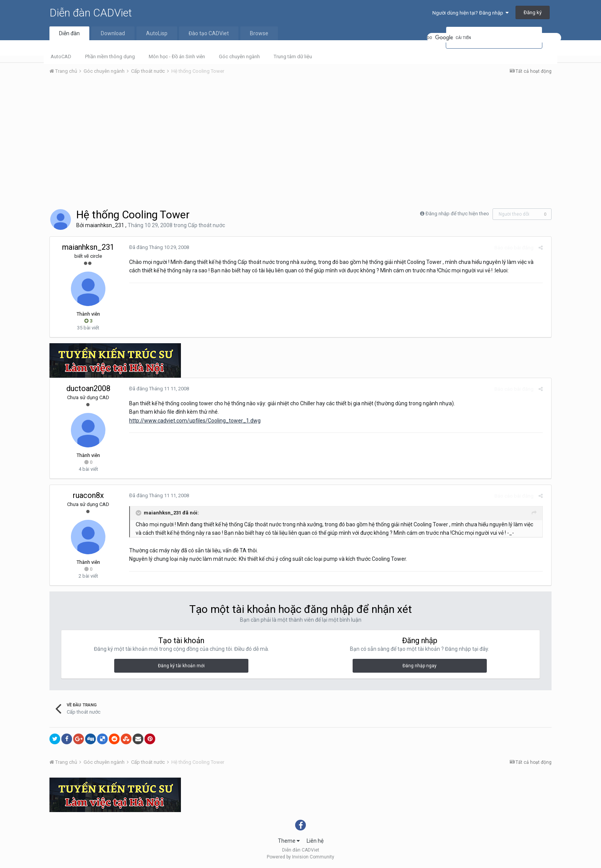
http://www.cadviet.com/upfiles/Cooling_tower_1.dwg (192, 421)
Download (113, 33)
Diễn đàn (69, 33)
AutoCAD (61, 57)
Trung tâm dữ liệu (293, 57)
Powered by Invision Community (300, 857)
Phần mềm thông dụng (110, 57)
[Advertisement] (300, 138)
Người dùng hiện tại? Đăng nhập (470, 13)
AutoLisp (157, 33)
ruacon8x (88, 495)
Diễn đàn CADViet (91, 13)
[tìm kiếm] (494, 38)
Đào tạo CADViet (209, 33)
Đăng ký (533, 12)
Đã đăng (156, 247)
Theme (289, 841)
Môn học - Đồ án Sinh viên (177, 57)
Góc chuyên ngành (239, 57)
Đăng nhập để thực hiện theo (457, 214)
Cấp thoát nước (206, 225)
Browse (259, 33)
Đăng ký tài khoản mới (181, 666)
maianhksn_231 (105, 225)
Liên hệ (315, 841)
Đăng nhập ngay (420, 666)
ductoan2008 (88, 388)
